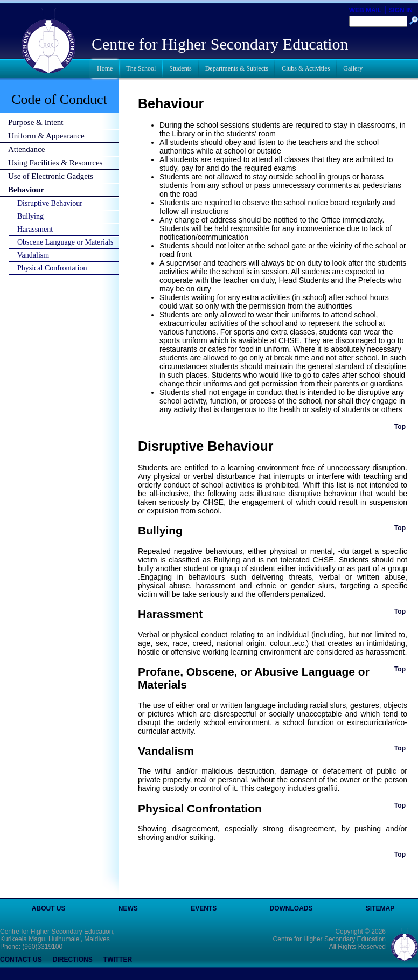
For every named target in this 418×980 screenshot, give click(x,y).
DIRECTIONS (73, 960)
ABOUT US (49, 908)
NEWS (128, 908)
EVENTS (204, 908)
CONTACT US (21, 960)
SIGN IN (400, 10)
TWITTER (118, 960)
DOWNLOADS (291, 908)
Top (400, 427)
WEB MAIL (365, 10)
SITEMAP (380, 908)
